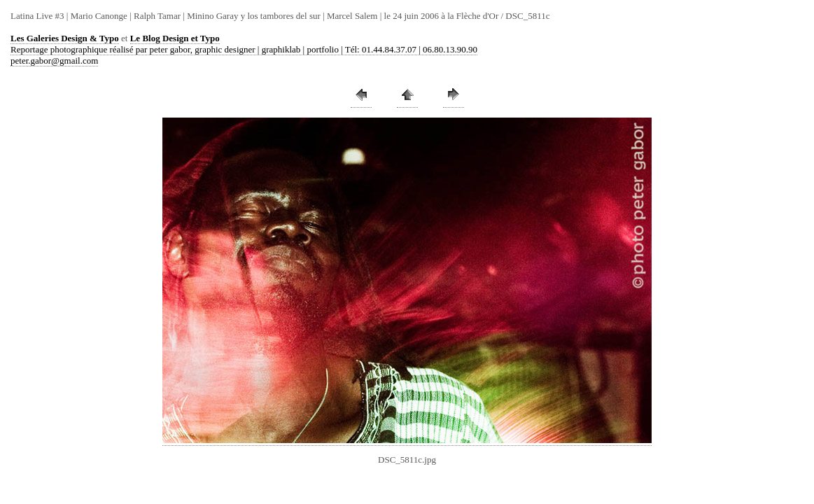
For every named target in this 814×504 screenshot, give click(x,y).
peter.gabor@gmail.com (54, 61)
